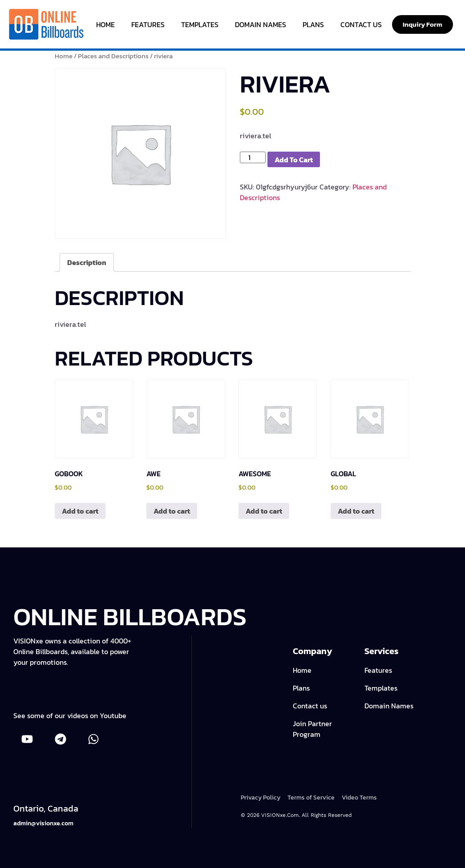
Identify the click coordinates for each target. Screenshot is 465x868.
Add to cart (294, 160)
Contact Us (361, 24)
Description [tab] (87, 262)
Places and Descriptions (113, 56)
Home (105, 24)
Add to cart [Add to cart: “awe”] (172, 511)
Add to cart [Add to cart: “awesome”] (264, 511)
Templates (200, 24)
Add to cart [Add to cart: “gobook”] (80, 511)
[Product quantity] (253, 157)
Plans (313, 24)
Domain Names (261, 24)
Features (148, 24)
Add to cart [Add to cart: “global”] (356, 511)
